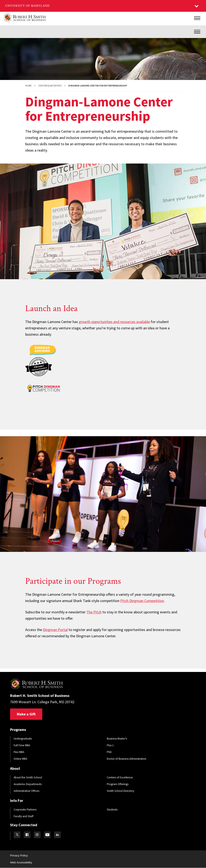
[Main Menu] (197, 18)
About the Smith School (28, 777)
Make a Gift (26, 714)
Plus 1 (110, 745)
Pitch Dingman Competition (142, 601)
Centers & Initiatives (50, 86)
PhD (109, 752)
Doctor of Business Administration (127, 759)
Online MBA (20, 759)
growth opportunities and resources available (114, 322)
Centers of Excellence (120, 777)
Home (28, 86)
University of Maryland (27, 6)
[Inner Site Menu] (197, 32)
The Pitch (94, 612)
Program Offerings (118, 784)
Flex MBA (19, 752)
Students (112, 810)
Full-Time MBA (22, 745)
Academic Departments (28, 784)
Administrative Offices (26, 791)
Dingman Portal (55, 630)
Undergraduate (23, 739)
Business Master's (117, 739)
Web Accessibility (21, 862)
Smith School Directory (120, 791)
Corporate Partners (25, 810)
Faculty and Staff (24, 816)
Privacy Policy (19, 856)
